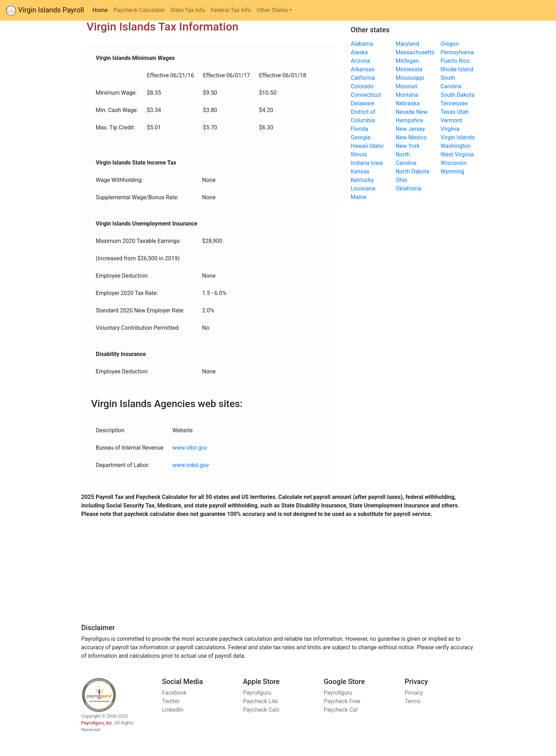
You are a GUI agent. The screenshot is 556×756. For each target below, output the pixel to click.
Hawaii (359, 146)
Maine (358, 197)
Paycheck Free (342, 701)
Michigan (407, 61)
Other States (272, 10)
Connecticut (366, 95)
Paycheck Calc (261, 710)
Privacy (414, 693)
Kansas (360, 171)
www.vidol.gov (191, 465)
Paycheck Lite (260, 701)
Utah (463, 112)
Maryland (407, 44)
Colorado (362, 86)
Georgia (360, 137)
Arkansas (363, 69)
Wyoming (452, 171)
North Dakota (413, 171)
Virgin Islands (457, 137)
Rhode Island (457, 69)
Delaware (362, 103)
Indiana (360, 163)
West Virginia (457, 154)
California (363, 78)
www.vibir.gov (190, 448)
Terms (413, 701)
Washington (455, 146)
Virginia (450, 129)
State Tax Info (188, 10)
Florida (359, 129)
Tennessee (454, 103)
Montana (407, 95)
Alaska (359, 52)
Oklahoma (408, 188)
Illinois (359, 154)
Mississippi (410, 78)
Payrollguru (257, 693)
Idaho (377, 146)
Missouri (407, 86)
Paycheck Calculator (139, 10)
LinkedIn (173, 710)
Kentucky (362, 180)
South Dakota (457, 95)
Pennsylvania (457, 52)
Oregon (450, 44)
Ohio (402, 180)
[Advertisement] (278, 574)
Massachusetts (415, 52)
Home (102, 10)
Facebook (174, 693)
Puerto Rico (455, 61)
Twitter (171, 701)
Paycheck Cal (341, 710)
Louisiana (363, 188)
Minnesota (409, 69)
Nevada (405, 112)
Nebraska (408, 103)
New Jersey (410, 129)
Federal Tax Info (231, 10)
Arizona (360, 61)
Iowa (377, 163)
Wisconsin (454, 163)
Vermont (451, 120)
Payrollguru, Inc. (97, 723)
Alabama (362, 44)
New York (408, 146)
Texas (448, 112)
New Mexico (411, 137)
